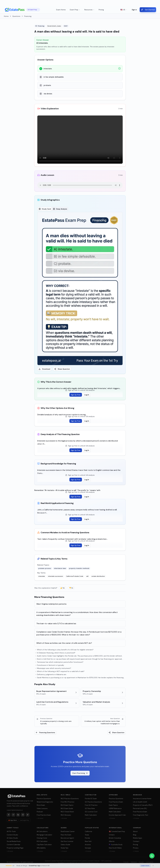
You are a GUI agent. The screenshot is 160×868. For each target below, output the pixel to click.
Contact (136, 841)
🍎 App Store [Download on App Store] (12, 820)
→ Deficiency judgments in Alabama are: (51, 674)
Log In (87, 395)
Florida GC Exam (91, 799)
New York (88, 841)
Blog (135, 835)
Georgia (88, 848)
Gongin (141, 862)
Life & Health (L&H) (140, 802)
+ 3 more (88, 818)
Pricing (101, 10)
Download (44, 369)
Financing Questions (45, 732)
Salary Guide (65, 845)
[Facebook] (9, 815)
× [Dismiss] (156, 3)
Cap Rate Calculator (44, 845)
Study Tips (65, 848)
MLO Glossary (66, 815)
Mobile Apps (138, 838)
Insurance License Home (142, 799)
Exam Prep (75, 10)
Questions (16, 16)
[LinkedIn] (18, 815)
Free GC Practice (91, 805)
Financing (28, 16)
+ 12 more (40, 818)
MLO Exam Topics (67, 805)
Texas (87, 835)
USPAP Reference (115, 808)
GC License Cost (91, 812)
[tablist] (53, 209)
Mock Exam (41, 805)
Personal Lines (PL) (140, 808)
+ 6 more (64, 818)
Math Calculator (91, 815)
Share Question (62, 369)
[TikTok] (28, 815)
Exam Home (61, 10)
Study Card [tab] (45, 209)
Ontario (112, 835)
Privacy (136, 848)
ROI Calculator (42, 841)
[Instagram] (23, 815)
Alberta (112, 841)
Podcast (40, 812)
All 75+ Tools (11, 831)
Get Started (148, 10)
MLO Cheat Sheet (67, 812)
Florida (87, 838)
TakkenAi (134, 862)
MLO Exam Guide (67, 808)
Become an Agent (67, 838)
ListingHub (150, 862)
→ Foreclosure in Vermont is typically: (50, 665)
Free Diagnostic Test (141, 815)
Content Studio (12, 835)
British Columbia (115, 838)
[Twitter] (13, 815)
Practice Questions (44, 799)
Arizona (88, 845)
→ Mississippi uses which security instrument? (53, 668)
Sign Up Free (76, 395)
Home (6, 16)
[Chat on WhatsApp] (152, 856)
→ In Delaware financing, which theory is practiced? (55, 653)
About (135, 831)
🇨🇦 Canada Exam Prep (117, 831)
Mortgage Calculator (44, 835)
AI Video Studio (12, 838)
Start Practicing (80, 773)
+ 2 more (136, 818)
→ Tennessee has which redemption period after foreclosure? (59, 662)
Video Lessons (42, 808)
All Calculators (42, 831)
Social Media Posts (14, 841)
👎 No (71, 588)
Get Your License (67, 841)
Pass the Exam (66, 835)
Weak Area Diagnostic (45, 802)
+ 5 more (112, 851)
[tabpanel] (80, 291)
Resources (89, 10)
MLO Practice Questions (70, 799)
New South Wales (115, 848)
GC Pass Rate (90, 808)
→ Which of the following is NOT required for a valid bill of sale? (60, 671)
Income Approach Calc (117, 815)
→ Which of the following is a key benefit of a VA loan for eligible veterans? (64, 650)
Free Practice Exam (44, 815)
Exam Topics (113, 805)
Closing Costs (42, 838)
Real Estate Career (68, 831)
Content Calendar (13, 845)
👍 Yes (62, 588)
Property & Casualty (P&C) (143, 805)
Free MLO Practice (68, 802)
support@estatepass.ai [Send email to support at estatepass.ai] (15, 810)
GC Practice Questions (93, 802)
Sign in (134, 10)
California (88, 831)
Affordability (41, 848)
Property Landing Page (15, 848)
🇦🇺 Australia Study (116, 845)
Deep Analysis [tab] (60, 209)
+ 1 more (136, 851)
